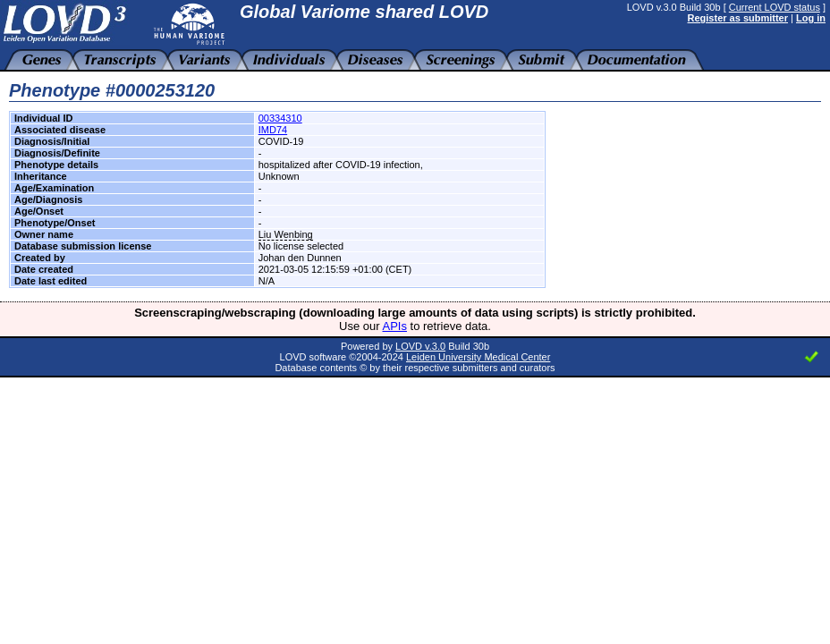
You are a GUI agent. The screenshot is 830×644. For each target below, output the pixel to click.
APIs (395, 326)
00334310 (280, 118)
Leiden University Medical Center (478, 357)
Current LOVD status (775, 7)
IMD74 (273, 130)
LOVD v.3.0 (420, 346)
